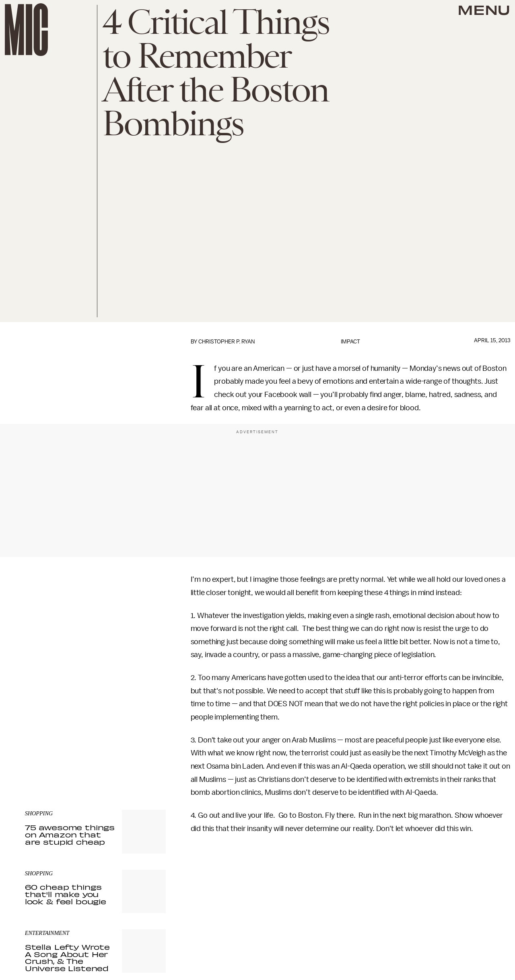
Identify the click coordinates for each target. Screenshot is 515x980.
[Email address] (95, 710)
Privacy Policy (41, 748)
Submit (146, 732)
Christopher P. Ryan (227, 342)
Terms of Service (138, 744)
